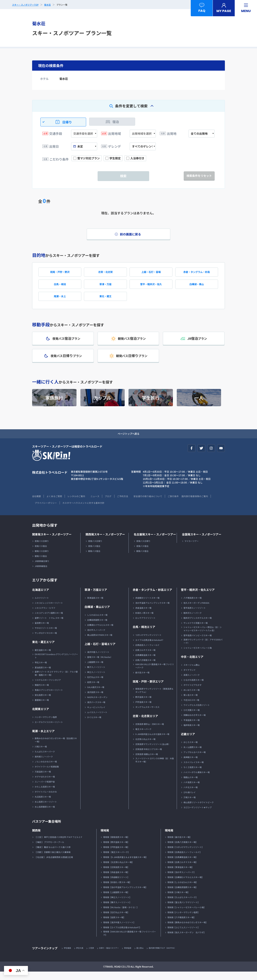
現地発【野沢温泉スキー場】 (116, 850)
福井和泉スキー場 (192, 733)
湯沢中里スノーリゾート (98, 660)
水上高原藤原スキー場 (45, 815)
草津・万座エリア (96, 598)
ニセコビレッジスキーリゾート (49, 611)
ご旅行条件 (188, 504)
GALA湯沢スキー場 (96, 695)
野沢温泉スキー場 (143, 705)
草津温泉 (134, 956)
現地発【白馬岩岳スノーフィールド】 (185, 860)
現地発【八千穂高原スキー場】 (182, 925)
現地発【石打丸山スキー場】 (116, 920)
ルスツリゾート (42, 606)
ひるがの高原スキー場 (194, 688)
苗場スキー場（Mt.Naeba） (100, 665)
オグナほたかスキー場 (45, 785)
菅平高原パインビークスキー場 (198, 643)
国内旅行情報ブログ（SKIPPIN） (172, 956)
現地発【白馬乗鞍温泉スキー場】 (183, 865)
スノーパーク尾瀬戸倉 (45, 790)
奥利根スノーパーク (44, 765)
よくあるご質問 (56, 504)
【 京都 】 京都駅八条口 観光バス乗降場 (53, 860)
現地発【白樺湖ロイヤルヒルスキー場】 (186, 885)
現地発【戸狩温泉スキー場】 (116, 855)
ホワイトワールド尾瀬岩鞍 (47, 775)
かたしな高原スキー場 (45, 795)
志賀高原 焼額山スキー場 (147, 762)
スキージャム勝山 (192, 673)
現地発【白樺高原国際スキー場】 (183, 895)
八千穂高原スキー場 (193, 606)
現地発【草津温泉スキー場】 (181, 875)
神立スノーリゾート (96, 680)
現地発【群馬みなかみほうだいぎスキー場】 (188, 930)
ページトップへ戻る (128, 441)
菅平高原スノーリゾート (195, 616)
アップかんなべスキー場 (195, 760)
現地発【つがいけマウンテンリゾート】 (186, 855)
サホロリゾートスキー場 (46, 636)
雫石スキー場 (41, 670)
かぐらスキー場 (94, 725)
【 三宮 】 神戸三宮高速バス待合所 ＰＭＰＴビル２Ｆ (59, 845)
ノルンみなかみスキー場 (46, 770)
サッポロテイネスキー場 (46, 641)
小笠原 (94, 956)
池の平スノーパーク (96, 638)
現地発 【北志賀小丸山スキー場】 (118, 870)
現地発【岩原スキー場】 (114, 925)
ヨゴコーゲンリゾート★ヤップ (198, 815)
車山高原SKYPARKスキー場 (100, 643)
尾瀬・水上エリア (43, 739)
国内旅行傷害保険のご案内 (47, 511)
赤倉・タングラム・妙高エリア (152, 598)
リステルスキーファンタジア (48, 688)
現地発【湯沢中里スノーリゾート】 (119, 930)
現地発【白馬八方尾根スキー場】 (183, 850)
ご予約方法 (132, 504)
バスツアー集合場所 (48, 829)
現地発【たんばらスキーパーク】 (183, 905)
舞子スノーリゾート (96, 675)
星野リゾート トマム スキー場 (49, 626)
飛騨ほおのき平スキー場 (195, 723)
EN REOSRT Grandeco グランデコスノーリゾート (56, 664)
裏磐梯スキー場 (42, 708)
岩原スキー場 (93, 690)
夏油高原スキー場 (43, 675)
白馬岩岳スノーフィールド (147, 653)
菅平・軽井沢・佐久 (151, 287)
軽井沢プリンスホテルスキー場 (198, 626)
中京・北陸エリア (192, 665)
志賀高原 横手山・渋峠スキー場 (150, 732)
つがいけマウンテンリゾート (148, 643)
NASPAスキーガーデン (97, 705)
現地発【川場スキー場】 (178, 900)
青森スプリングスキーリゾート (49, 698)
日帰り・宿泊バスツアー (113, 956)
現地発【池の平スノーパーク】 (182, 880)
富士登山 (147, 956)
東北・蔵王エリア (43, 650)
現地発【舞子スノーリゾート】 (117, 910)
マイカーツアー (192, 549)
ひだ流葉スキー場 (192, 718)
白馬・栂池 (60, 287)
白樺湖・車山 (197, 287)
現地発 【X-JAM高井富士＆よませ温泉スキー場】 (125, 865)
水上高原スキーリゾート (46, 810)
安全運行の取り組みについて (160, 504)
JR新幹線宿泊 (41, 574)
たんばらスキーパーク (45, 760)
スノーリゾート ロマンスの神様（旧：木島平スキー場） (155, 768)
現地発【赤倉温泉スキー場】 (116, 880)
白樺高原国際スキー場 (97, 628)
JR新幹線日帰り (42, 569)
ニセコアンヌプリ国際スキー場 (49, 621)
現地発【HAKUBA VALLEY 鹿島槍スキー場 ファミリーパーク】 (130, 941)
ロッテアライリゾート (145, 626)
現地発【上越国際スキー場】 (116, 900)
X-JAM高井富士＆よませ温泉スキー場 (152, 742)
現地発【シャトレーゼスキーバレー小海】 (187, 915)
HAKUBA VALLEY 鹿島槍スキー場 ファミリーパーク (155, 674)
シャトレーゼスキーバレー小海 (198, 656)
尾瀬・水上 (60, 300)
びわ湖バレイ (190, 800)
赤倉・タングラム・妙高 (197, 274)
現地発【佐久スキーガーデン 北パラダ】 (187, 940)
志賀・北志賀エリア (145, 724)
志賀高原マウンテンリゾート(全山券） (153, 752)
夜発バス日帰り (42, 549)
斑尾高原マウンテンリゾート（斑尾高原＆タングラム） (154, 698)
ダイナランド (190, 678)
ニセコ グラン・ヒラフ (45, 616)
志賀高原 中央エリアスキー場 (149, 757)
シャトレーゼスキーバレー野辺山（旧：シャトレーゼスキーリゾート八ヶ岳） (203, 637)
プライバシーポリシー (79, 511)
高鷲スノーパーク (192, 683)
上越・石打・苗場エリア (100, 652)
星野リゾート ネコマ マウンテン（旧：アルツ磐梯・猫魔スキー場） (56, 681)
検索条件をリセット (199, 176)
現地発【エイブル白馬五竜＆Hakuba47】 (122, 935)
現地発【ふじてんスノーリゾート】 (184, 935)
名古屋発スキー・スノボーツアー (155, 542)
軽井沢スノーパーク (193, 621)
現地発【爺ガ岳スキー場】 (179, 845)
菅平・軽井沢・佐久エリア (198, 598)
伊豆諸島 (68, 956)
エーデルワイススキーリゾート (49, 730)
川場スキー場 (41, 755)
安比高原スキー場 (43, 703)
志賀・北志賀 (105, 274)
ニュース (101, 504)
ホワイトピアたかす (193, 693)
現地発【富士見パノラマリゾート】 (184, 910)
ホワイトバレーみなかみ (46, 800)
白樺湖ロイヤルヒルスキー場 (100, 633)
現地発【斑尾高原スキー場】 (116, 845)
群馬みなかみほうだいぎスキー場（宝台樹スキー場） (56, 748)
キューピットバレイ (96, 715)
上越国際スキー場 (95, 670)
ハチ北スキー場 (191, 795)
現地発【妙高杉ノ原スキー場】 (117, 890)
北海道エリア (41, 598)
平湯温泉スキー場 (192, 728)
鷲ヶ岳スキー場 (191, 703)
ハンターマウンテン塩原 (46, 725)
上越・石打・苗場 (151, 274)
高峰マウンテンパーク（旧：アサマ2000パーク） (203, 649)
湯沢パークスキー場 (96, 710)
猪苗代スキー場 (42, 693)
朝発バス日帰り (42, 559)
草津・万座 (105, 287)
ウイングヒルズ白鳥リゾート (197, 713)
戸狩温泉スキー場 (143, 710)
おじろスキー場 (191, 750)
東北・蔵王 (105, 300)
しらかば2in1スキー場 (97, 623)
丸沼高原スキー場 (43, 805)
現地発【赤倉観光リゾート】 (116, 885)
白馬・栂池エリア (144, 635)
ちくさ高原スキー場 (193, 775)
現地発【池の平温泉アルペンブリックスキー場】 (125, 895)
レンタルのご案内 (81, 504)
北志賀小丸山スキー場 (145, 747)
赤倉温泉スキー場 (143, 616)
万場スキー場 (190, 805)
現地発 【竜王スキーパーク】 (116, 860)
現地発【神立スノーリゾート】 (117, 905)
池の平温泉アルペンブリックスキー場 (152, 611)
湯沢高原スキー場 (95, 700)
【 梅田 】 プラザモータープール (49, 850)
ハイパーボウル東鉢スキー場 (197, 780)
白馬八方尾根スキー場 (145, 668)
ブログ (116, 504)
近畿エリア (188, 742)
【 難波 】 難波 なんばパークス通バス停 (53, 855)
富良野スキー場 (42, 631)
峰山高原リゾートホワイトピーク (199, 810)
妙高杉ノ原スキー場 (144, 621)
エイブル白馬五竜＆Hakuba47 (149, 648)
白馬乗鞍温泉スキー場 (145, 663)
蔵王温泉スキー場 (43, 658)
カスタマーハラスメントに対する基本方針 (120, 511)
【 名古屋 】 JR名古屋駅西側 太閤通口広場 (54, 865)
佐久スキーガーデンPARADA (196, 611)
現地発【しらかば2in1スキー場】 (183, 890)
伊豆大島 (82, 956)
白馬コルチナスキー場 (145, 658)
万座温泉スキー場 (43, 780)
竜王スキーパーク (143, 737)
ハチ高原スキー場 (192, 790)
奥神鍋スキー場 (191, 765)
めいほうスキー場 (192, 698)
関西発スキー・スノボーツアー (105, 542)
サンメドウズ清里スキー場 (196, 631)
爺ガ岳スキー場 (142, 680)
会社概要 (37, 504)
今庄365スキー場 (191, 708)
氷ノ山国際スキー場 (193, 755)
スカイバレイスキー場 (194, 770)
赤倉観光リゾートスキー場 (147, 606)
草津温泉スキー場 (95, 606)
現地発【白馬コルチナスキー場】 (183, 870)
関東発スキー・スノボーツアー (52, 542)
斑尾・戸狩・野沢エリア (148, 689)
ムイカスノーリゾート (97, 720)
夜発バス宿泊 (41, 554)
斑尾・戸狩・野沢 (60, 274)
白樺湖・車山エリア (97, 615)
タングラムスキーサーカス (147, 715)
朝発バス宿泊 (41, 564)
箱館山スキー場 (191, 785)
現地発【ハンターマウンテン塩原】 (184, 920)
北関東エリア (41, 717)
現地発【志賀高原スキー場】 (116, 875)
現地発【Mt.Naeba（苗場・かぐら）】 (121, 915)
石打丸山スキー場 (95, 685)
